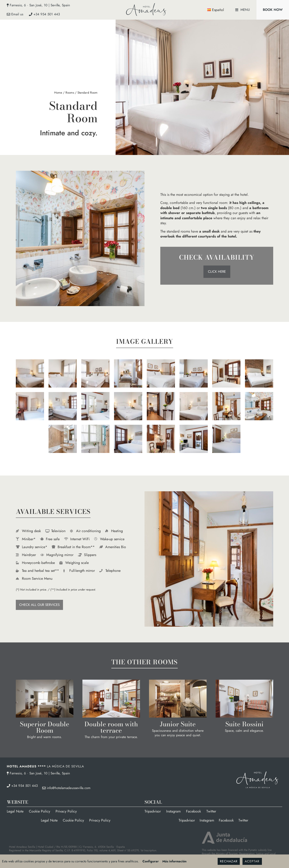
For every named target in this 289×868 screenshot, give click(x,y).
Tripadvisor (153, 811)
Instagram (173, 811)
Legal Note (15, 811)
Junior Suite (178, 724)
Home (58, 92)
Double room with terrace (111, 727)
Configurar (151, 861)
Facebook (193, 811)
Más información (174, 861)
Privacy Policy (66, 811)
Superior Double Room (45, 727)
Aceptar (252, 861)
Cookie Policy (40, 811)
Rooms (70, 92)
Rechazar (229, 861)
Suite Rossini (244, 724)
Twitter (211, 811)
